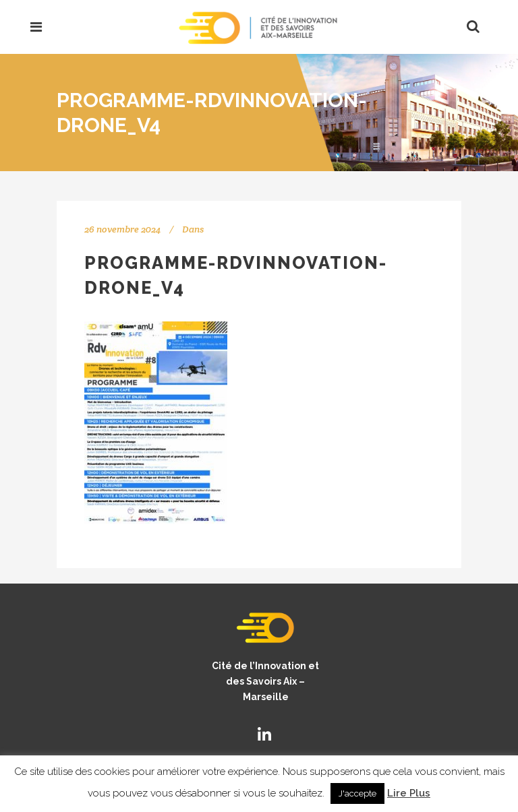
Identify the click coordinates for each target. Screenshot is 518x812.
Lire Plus (409, 793)
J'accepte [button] (357, 793)
